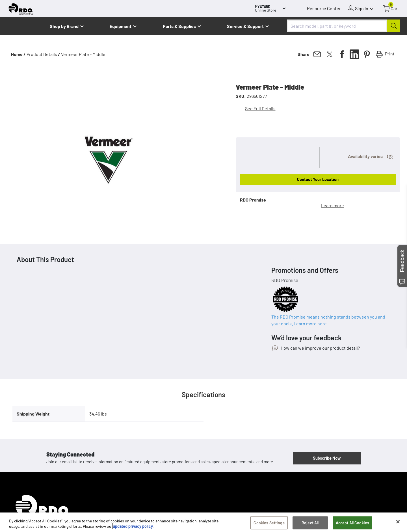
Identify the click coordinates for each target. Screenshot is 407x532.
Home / (18, 54)
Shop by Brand (64, 26)
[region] (203, 522)
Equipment (121, 26)
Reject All (310, 523)
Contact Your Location (318, 179)
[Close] (398, 522)
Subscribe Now (327, 458)
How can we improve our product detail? (320, 348)
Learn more (333, 205)
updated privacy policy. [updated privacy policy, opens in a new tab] (133, 526)
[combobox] (344, 26)
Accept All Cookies (353, 523)
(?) (390, 156)
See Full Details (260, 108)
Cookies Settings (269, 523)
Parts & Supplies (179, 26)
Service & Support (245, 26)
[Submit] (394, 26)
